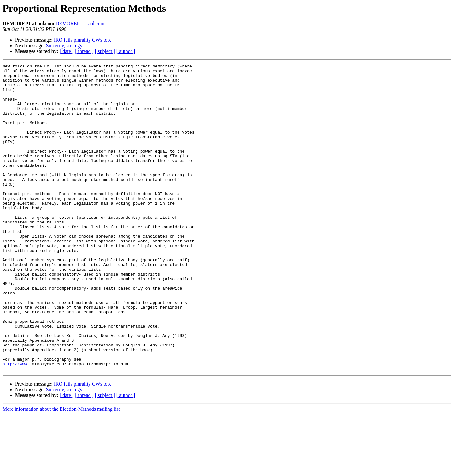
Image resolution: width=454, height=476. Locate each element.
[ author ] (126, 51)
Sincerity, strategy (64, 46)
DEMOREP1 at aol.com (80, 23)
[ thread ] (84, 51)
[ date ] (67, 51)
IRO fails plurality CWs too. (83, 40)
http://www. (16, 424)
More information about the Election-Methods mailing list (61, 470)
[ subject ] (105, 51)
